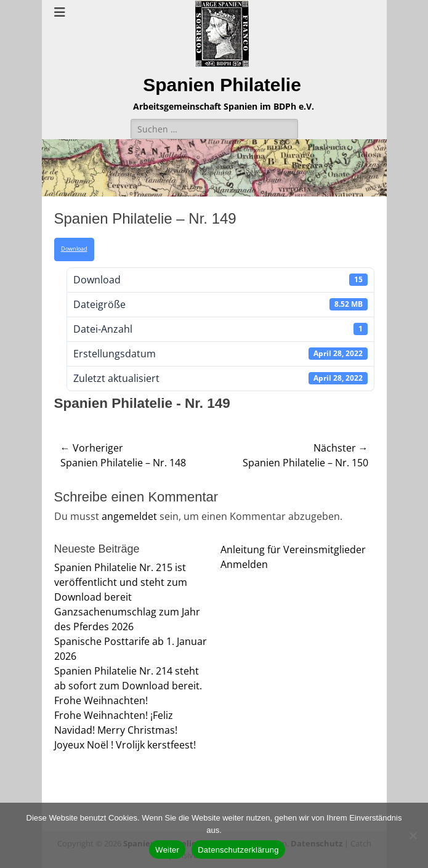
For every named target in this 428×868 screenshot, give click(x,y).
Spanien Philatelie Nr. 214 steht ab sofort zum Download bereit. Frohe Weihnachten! (128, 686)
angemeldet (129, 516)
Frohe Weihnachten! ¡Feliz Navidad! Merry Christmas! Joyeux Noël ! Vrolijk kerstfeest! (125, 730)
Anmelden (244, 564)
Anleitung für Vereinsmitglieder (293, 550)
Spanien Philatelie (222, 85)
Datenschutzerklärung (238, 850)
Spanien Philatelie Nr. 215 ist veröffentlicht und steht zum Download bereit (121, 582)
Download (74, 249)
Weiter (167, 850)
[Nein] (413, 835)
